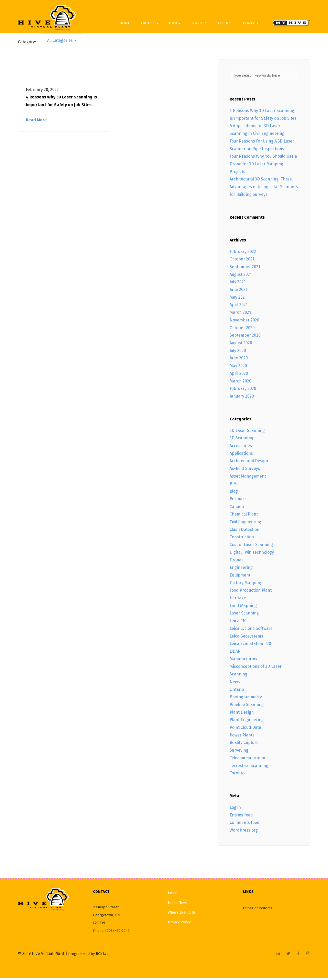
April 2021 (239, 307)
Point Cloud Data (245, 729)
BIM (233, 486)
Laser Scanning (244, 615)
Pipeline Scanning (247, 707)
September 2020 (245, 337)
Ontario (237, 691)
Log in (235, 809)
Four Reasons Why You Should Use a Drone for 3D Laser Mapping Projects (263, 166)
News (235, 684)
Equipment (240, 577)
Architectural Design (249, 463)
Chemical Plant (244, 516)
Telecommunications (249, 760)
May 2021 (238, 299)
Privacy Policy (179, 924)
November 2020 (244, 322)
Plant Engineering (247, 722)
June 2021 (238, 292)
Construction (242, 539)
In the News (178, 905)
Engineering (241, 569)
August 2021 (241, 276)
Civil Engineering (245, 524)
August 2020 (241, 345)
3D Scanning (241, 440)
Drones (237, 562)
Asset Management (248, 478)
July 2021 (238, 284)
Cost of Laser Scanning (251, 547)
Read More (36, 120)
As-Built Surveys (245, 471)
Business (238, 501)
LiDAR (235, 653)
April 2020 (239, 375)
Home (125, 23)
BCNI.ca (102, 956)
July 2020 (238, 352)
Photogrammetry (246, 699)
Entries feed (241, 817)
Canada (237, 508)
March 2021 (240, 314)
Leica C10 (238, 623)
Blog (234, 493)
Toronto (237, 775)
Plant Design (242, 714)
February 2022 (243, 253)
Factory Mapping (245, 585)
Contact (251, 23)
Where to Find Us (182, 914)
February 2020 (243, 391)
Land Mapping (243, 607)
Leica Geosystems (246, 638)
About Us (149, 23)
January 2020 (242, 398)
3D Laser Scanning (247, 432)
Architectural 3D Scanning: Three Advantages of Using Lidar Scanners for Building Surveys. (264, 189)
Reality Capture (244, 745)
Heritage (238, 600)
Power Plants (242, 737)
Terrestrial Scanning (249, 767)
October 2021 (242, 261)
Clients (225, 23)
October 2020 (242, 330)
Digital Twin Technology (252, 554)
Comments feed (245, 825)
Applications (241, 455)
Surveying (239, 752)
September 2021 (245, 269)
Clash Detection (244, 531)
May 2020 (238, 368)
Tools (174, 23)
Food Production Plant (251, 592)
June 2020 (239, 360)
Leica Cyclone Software (251, 630)
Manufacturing (244, 661)
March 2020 (240, 383)
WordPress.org (244, 832)
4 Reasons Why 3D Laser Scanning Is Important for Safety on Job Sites (61, 101)
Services (199, 23)
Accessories (241, 448)
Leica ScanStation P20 (250, 646)
